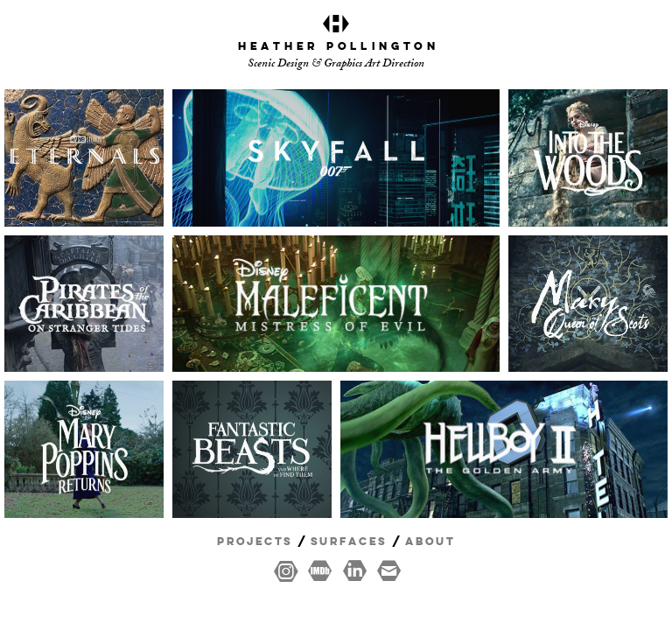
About (430, 542)
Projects (255, 542)
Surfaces (349, 542)
